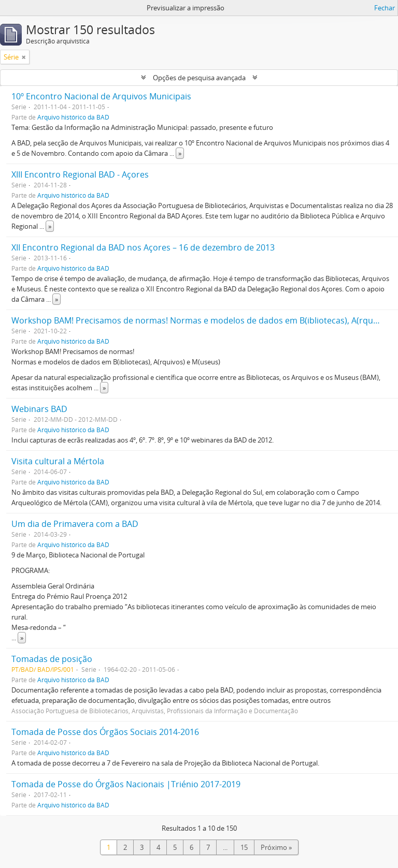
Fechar (385, 8)
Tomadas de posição (52, 659)
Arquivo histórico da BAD (73, 117)
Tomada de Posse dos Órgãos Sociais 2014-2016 (105, 732)
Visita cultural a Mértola (58, 461)
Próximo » (276, 847)
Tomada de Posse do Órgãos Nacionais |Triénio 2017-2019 (126, 784)
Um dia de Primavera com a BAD (75, 524)
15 (244, 847)
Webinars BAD (39, 409)
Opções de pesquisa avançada (199, 78)
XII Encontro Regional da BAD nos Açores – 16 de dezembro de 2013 (143, 247)
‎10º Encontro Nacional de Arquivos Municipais (101, 96)
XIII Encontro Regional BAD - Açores (80, 174)
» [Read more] (180, 153)
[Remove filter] (24, 57)
